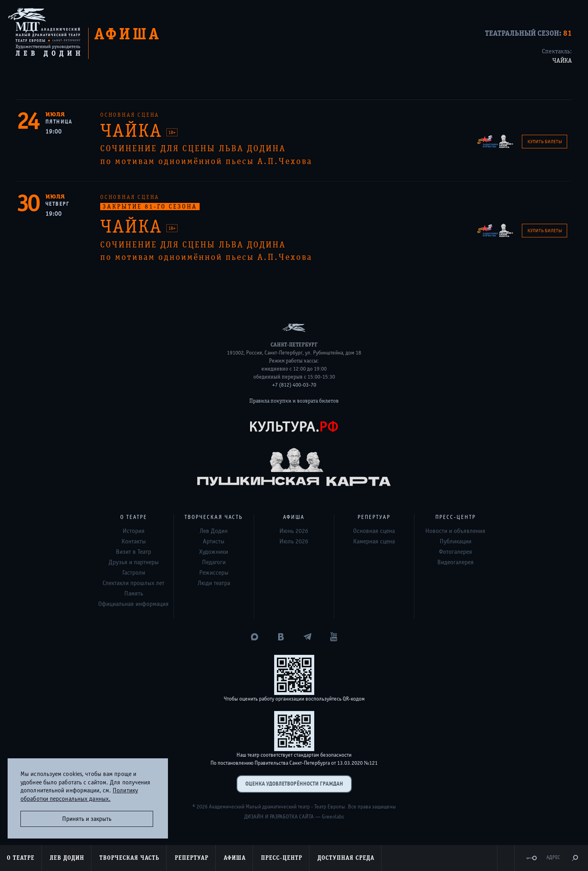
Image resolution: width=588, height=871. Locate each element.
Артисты (214, 541)
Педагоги (214, 562)
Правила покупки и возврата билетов (294, 401)
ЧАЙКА (562, 61)
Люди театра (214, 583)
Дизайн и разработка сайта (279, 817)
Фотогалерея (456, 552)
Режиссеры (214, 573)
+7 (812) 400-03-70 (294, 385)
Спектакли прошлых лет (133, 583)
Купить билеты (545, 142)
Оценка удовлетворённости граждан (294, 784)
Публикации (456, 541)
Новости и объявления (455, 531)
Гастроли (134, 573)
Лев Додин (214, 531)
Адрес (553, 858)
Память (134, 593)
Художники (214, 552)
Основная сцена (374, 531)
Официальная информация (133, 604)
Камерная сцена (374, 541)
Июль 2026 (294, 541)
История (134, 531)
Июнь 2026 (294, 531)
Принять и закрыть (87, 819)
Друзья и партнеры (134, 562)
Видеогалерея (456, 562)
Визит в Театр (133, 552)
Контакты (134, 541)
